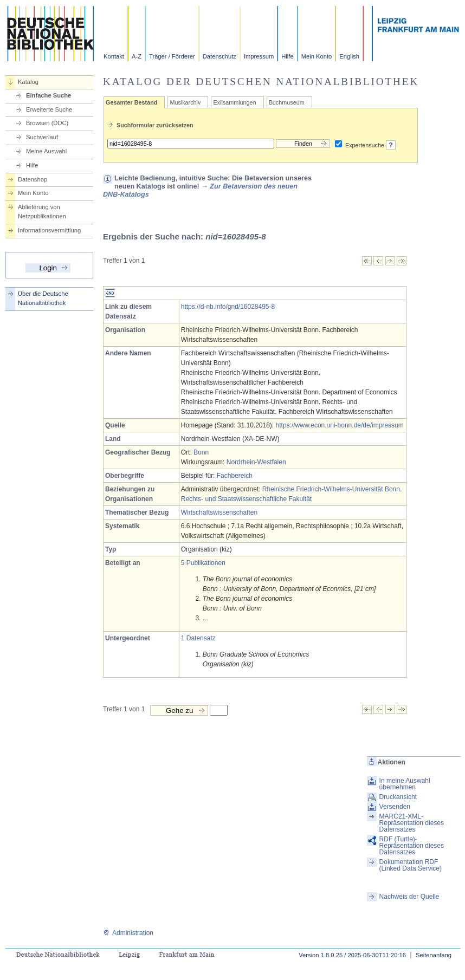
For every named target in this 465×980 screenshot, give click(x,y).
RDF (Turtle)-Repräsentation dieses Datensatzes (412, 846)
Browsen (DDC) (47, 123)
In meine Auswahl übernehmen (405, 784)
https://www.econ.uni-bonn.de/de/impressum (340, 425)
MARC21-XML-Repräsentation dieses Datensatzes (412, 823)
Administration (128, 933)
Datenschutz (219, 56)
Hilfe (287, 56)
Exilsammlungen (234, 102)
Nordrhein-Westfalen (256, 462)
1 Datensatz (198, 638)
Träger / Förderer (172, 56)
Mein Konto (317, 56)
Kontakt (114, 56)
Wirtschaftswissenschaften (219, 512)
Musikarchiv (185, 102)
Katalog (28, 82)
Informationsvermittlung (49, 230)
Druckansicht (398, 797)
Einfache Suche (49, 95)
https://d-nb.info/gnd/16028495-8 (228, 307)
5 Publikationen (203, 563)
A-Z (137, 56)
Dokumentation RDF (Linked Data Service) (411, 865)
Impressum (259, 56)
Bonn (201, 452)
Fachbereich (235, 476)
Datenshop (33, 179)
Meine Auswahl (46, 151)
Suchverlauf (42, 137)
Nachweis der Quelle (409, 897)
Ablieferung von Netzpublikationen (42, 212)
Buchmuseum (287, 102)
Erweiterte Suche (49, 109)
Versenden (395, 807)
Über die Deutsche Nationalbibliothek (43, 298)
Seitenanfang (434, 955)
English (349, 56)
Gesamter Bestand (131, 102)
